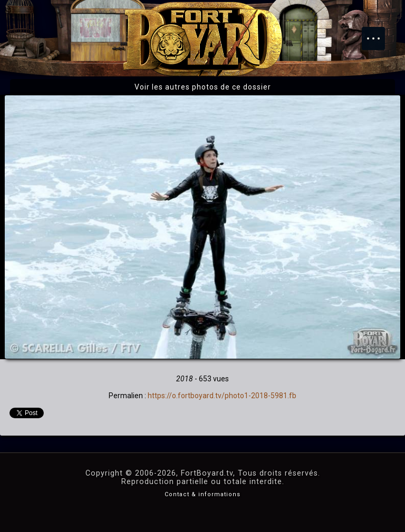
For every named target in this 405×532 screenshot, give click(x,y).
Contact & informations (202, 494)
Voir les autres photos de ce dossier (203, 87)
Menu (379, 33)
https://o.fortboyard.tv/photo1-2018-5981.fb (222, 396)
